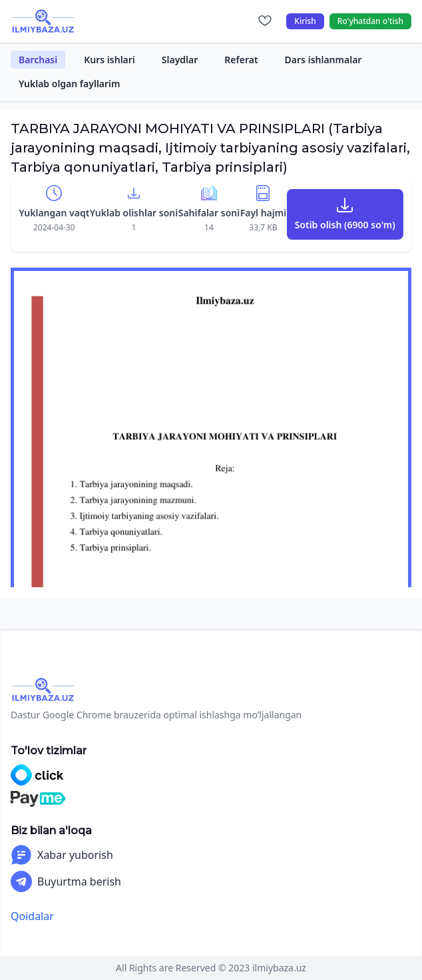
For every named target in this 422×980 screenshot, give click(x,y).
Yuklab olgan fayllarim (70, 84)
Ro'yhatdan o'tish (370, 21)
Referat (241, 60)
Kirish (305, 21)
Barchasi (38, 60)
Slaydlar (180, 60)
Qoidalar (32, 916)
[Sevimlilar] (265, 21)
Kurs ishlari (109, 60)
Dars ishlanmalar (323, 60)
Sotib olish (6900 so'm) (345, 225)
